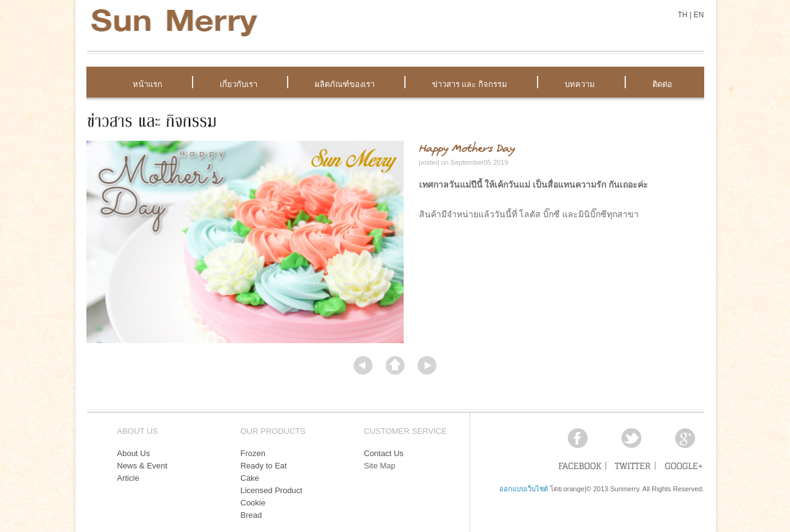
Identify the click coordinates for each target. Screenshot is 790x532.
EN (699, 15)
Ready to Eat (264, 466)
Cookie (253, 503)
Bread (252, 515)
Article (128, 478)
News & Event (143, 466)
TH (683, 15)
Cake (250, 478)
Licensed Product (272, 490)
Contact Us (384, 453)
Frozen (253, 453)
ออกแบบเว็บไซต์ (524, 489)
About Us (134, 453)
